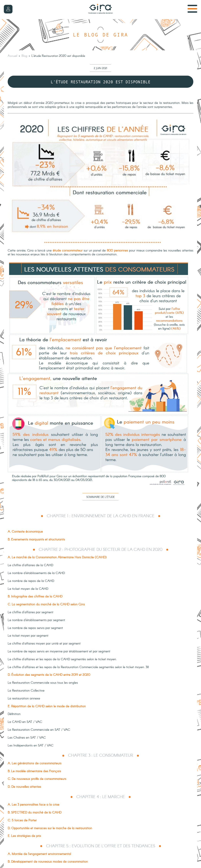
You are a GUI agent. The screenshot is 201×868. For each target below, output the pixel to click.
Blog (24, 56)
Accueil (12, 56)
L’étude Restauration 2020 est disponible (58, 56)
